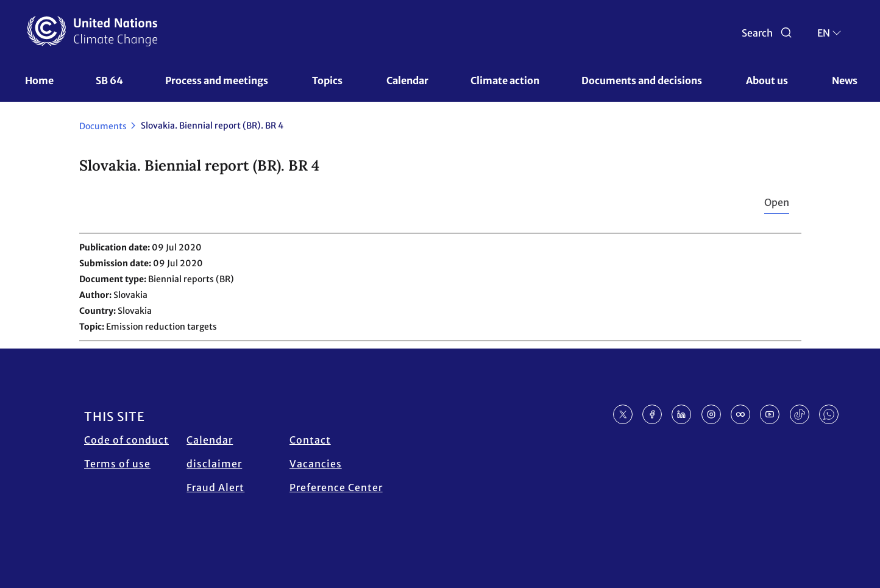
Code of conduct (126, 440)
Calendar (407, 80)
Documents (103, 126)
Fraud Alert (215, 487)
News (845, 80)
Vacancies (316, 464)
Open (777, 202)
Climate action (505, 80)
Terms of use (117, 464)
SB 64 (109, 80)
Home (39, 80)
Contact (310, 440)
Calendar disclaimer (214, 452)
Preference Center (336, 487)
